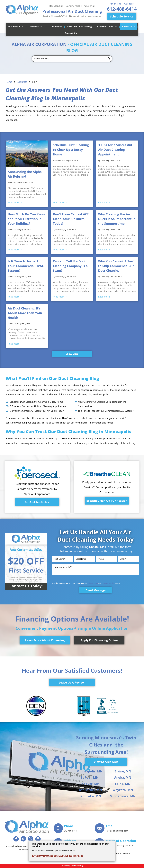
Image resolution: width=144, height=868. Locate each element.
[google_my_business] (23, 839)
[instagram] (38, 839)
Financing (116, 4)
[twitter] (31, 839)
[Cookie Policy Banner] (72, 851)
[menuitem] (16, 26)
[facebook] (16, 839)
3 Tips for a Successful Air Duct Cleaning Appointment (115, 150)
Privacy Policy (93, 583)
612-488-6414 (98, 547)
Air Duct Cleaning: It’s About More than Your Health (25, 313)
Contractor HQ (77, 866)
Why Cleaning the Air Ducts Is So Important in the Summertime (117, 219)
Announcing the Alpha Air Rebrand (25, 174)
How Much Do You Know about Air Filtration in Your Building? (27, 219)
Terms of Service (108, 583)
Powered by (66, 866)
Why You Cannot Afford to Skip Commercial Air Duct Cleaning (116, 266)
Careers (129, 4)
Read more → (15, 203)
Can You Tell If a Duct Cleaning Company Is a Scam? (70, 266)
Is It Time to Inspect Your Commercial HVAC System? (26, 266)
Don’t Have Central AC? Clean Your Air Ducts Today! (71, 219)
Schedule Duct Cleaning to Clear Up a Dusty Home (71, 150)
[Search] (72, 59)
